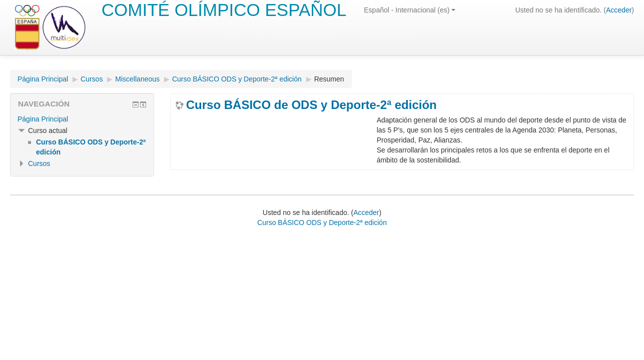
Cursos (92, 79)
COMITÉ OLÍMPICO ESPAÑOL (224, 10)
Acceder (619, 10)
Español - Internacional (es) (410, 10)
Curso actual (48, 130)
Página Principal (43, 79)
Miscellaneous (137, 79)
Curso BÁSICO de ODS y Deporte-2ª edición (311, 105)
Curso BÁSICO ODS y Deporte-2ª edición (237, 79)
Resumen (329, 79)
